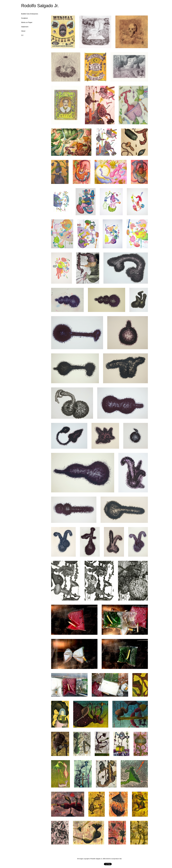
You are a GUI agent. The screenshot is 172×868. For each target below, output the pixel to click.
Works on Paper (27, 22)
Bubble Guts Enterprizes (30, 14)
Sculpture (25, 18)
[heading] (27, 6)
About (23, 31)
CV (22, 35)
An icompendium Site (115, 859)
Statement (25, 27)
